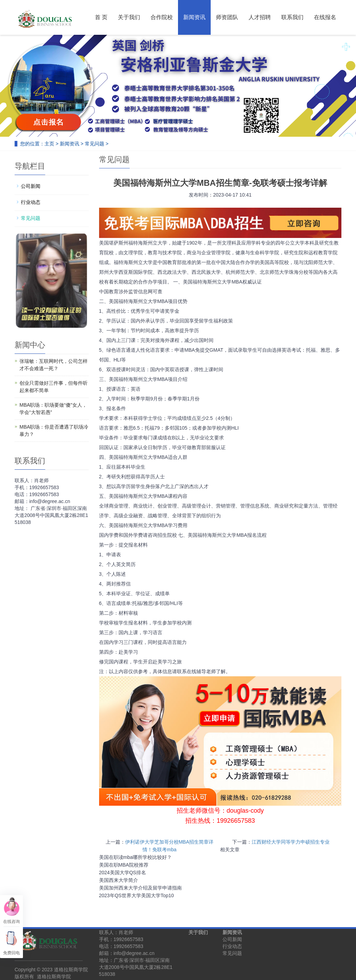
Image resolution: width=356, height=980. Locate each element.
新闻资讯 (194, 17)
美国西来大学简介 (119, 880)
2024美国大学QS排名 (123, 873)
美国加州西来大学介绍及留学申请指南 (140, 888)
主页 (49, 144)
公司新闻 (31, 186)
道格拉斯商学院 (54, 977)
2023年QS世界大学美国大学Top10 (137, 895)
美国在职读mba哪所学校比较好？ (135, 857)
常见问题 (95, 144)
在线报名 (325, 17)
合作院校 (162, 17)
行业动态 (31, 202)
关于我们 (129, 17)
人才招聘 (260, 17)
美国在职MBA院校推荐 (124, 865)
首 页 (101, 17)
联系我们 (292, 17)
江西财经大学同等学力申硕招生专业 (291, 842)
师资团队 (227, 17)
